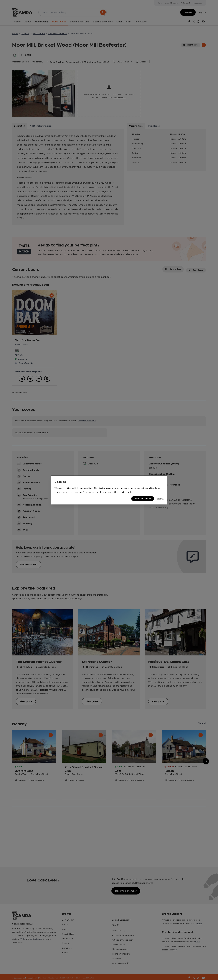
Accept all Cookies (143, 498)
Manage (160, 498)
